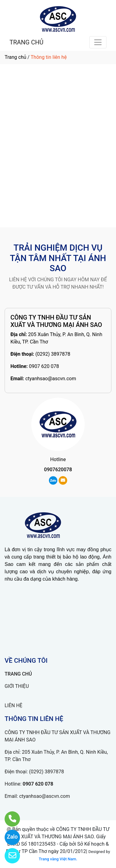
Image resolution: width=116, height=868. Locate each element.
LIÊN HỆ (14, 705)
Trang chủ (15, 57)
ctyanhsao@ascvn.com (51, 379)
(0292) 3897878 (53, 354)
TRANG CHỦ (26, 42)
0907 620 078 (44, 366)
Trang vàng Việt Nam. (58, 859)
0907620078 (58, 470)
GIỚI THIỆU (17, 686)
